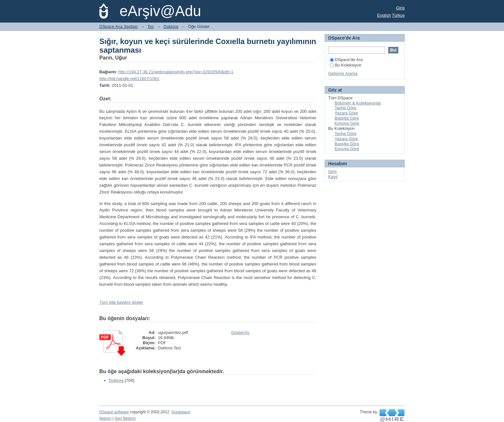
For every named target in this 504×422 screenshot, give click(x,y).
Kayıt (333, 177)
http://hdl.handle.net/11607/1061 (129, 79)
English (384, 15)
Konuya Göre (347, 123)
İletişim (105, 418)
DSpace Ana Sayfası (118, 27)
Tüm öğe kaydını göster (121, 302)
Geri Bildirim (125, 418)
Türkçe (398, 15)
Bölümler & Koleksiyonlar (358, 103)
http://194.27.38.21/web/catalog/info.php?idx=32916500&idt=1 (176, 72)
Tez (151, 27)
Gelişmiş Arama (343, 73)
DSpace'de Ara (346, 60)
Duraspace (181, 412)
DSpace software (114, 412)
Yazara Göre (346, 113)
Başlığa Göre (347, 118)
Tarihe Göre (346, 108)
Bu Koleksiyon (346, 65)
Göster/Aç (240, 332)
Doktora (171, 27)
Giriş (400, 8)
